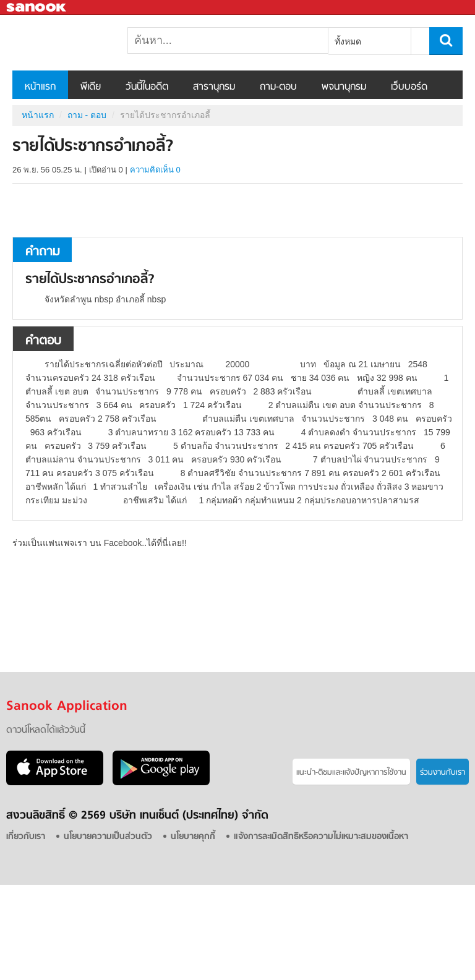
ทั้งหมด (348, 41)
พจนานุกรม (344, 87)
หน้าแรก (40, 87)
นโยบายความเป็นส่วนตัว (108, 837)
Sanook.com (37, 8)
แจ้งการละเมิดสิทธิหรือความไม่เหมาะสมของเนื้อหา (321, 837)
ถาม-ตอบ (278, 87)
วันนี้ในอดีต (147, 87)
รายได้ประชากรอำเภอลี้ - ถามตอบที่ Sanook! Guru (77, 43)
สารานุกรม (214, 87)
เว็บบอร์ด (409, 87)
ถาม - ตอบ (87, 115)
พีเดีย (91, 87)
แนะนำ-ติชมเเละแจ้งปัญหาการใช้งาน (351, 773)
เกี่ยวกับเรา (26, 837)
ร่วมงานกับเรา (443, 773)
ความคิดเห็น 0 (155, 170)
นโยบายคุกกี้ (193, 837)
